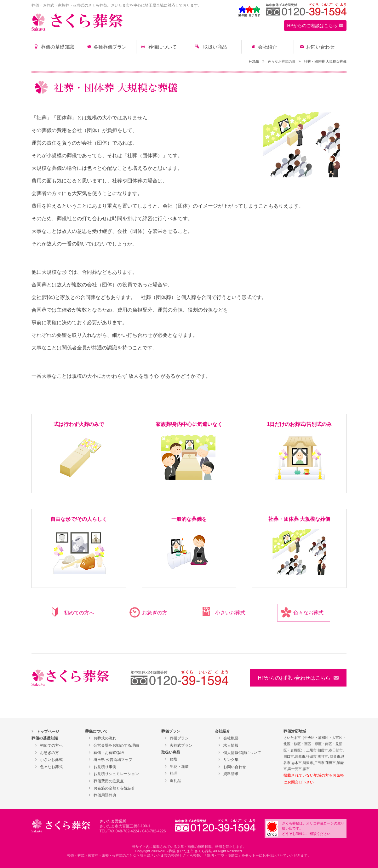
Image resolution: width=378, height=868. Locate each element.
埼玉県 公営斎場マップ (113, 760)
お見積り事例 (105, 767)
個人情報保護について (242, 753)
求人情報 (231, 745)
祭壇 (174, 759)
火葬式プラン (181, 745)
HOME (254, 61)
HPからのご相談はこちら (312, 26)
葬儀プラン (179, 738)
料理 (174, 773)
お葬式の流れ (105, 738)
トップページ (48, 732)
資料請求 (231, 774)
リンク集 (231, 760)
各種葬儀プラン (110, 47)
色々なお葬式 (308, 613)
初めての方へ (79, 613)
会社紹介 (267, 47)
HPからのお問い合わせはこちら (294, 678)
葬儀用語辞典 (105, 795)
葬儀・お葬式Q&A (109, 753)
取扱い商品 (215, 47)
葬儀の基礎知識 (57, 47)
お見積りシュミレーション (116, 774)
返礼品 (175, 781)
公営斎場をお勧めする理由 (116, 745)
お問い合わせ (320, 47)
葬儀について (163, 47)
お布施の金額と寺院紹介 (114, 788)
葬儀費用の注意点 (109, 781)
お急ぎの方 (155, 613)
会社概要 (231, 738)
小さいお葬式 (230, 613)
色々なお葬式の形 (282, 61)
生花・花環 (179, 767)
